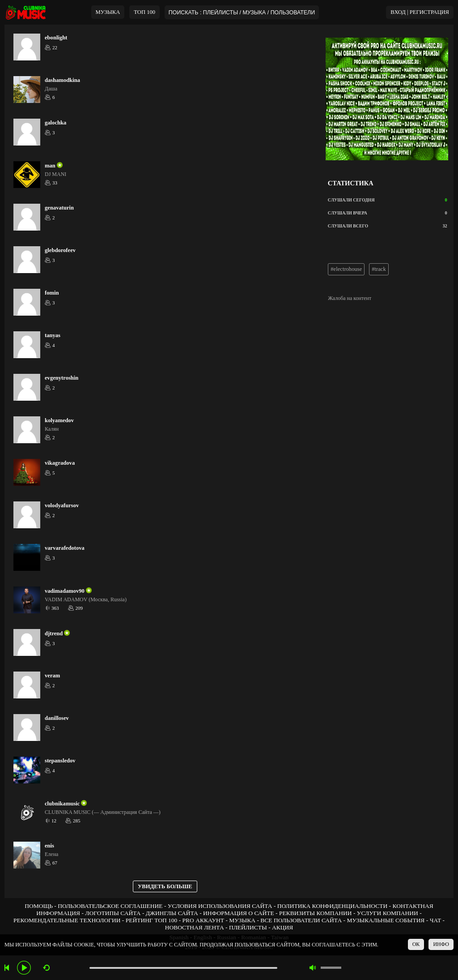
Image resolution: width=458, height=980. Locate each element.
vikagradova (60, 463)
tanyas (53, 335)
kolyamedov (59, 420)
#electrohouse (346, 269)
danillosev (57, 718)
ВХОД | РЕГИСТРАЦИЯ (420, 12)
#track (379, 269)
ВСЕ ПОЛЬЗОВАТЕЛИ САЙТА (301, 920)
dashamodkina (62, 80)
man (50, 166)
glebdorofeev (60, 250)
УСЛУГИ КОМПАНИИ (388, 913)
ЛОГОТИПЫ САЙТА (113, 913)
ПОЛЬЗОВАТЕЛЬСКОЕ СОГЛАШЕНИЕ (110, 906)
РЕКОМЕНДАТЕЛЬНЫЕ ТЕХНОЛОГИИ (67, 920)
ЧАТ (436, 920)
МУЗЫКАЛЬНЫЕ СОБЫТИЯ (386, 920)
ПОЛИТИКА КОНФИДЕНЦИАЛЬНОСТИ (332, 906)
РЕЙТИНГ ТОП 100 (152, 920)
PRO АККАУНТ (204, 920)
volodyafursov (62, 505)
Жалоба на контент (350, 298)
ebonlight (56, 38)
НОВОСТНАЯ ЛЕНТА (195, 927)
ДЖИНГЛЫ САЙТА (172, 913)
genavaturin (59, 208)
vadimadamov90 (65, 591)
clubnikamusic (62, 804)
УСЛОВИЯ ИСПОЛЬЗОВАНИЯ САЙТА (220, 906)
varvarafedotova (65, 548)
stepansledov (60, 761)
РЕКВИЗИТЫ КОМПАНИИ (316, 913)
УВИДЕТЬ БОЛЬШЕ (165, 886)
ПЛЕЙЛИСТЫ (248, 927)
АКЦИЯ (282, 927)
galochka (55, 123)
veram (52, 676)
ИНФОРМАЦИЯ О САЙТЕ (239, 913)
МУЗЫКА (108, 12)
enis (49, 846)
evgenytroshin (61, 378)
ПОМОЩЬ (39, 906)
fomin (52, 293)
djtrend (54, 633)
